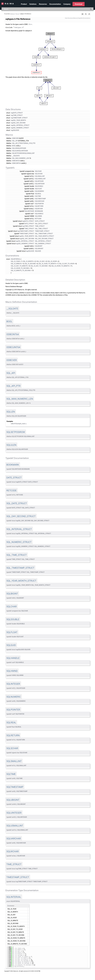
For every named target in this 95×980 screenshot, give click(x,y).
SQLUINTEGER (23, 151)
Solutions (33, 4)
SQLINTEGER (22, 148)
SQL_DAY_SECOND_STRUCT (44, 238)
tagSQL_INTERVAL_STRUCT (20, 125)
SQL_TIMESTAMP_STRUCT (44, 233)
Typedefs (80, 18)
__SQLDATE (16, 156)
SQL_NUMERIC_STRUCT (43, 243)
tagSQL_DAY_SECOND (18, 123)
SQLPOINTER (39, 204)
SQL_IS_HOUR (52, 261)
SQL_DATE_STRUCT (42, 224)
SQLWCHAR (39, 209)
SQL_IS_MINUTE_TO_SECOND (21, 270)
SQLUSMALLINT (29, 153)
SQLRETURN (39, 206)
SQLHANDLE (39, 214)
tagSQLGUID (15, 130)
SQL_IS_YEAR (15, 261)
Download (79, 4)
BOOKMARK (39, 211)
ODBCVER (15, 138)
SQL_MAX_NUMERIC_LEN (20, 158)
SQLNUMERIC (40, 191)
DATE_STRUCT (40, 221)
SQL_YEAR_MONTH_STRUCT (45, 236)
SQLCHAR (38, 171)
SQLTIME (38, 196)
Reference (12, 14)
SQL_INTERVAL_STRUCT (43, 241)
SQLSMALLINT (40, 176)
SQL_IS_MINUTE (16, 264)
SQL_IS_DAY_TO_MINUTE (19, 266)
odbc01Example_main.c (19, 424)
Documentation (55, 4)
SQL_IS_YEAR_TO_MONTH (47, 264)
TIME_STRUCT (40, 226)
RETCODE (38, 219)
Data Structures (69, 18)
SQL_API (15, 141)
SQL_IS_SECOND (30, 264)
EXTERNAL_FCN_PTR (28, 143)
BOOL (14, 146)
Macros (75, 18)
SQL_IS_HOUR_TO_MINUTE (60, 266)
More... (31, 24)
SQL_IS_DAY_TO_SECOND (39, 266)
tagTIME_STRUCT (17, 115)
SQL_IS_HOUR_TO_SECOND (20, 268)
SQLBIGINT (39, 246)
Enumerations (87, 18)
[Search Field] (47, 9)
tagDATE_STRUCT (17, 113)
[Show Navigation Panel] (92, 4)
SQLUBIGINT (39, 248)
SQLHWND (38, 216)
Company (67, 4)
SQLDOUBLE (39, 186)
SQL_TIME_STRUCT (41, 228)
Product (24, 4)
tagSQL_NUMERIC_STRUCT (20, 128)
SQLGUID (38, 251)
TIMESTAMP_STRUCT (42, 231)
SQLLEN (15, 148)
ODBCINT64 (16, 161)
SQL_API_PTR (17, 143)
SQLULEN (15, 151)
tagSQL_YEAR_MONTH (18, 120)
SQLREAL (38, 194)
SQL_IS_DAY (40, 261)
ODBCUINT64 (16, 163)
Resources (43, 4)
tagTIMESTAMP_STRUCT (19, 118)
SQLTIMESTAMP (40, 199)
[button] (91, 9)
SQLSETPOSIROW (18, 153)
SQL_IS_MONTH (28, 261)
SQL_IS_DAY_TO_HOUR (67, 264)
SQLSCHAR (39, 174)
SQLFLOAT (38, 189)
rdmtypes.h (19, 27)
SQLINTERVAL (16, 259)
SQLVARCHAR (40, 201)
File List (17, 14)
